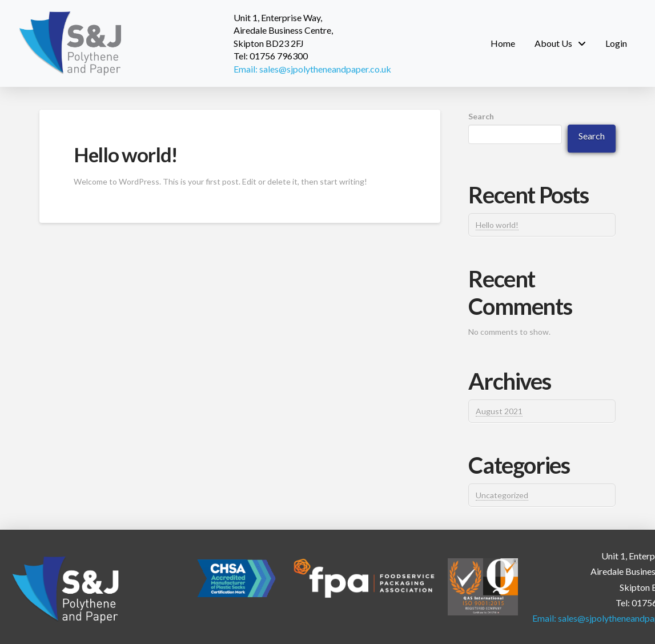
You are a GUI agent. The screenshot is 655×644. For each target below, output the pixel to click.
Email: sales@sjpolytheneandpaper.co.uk (312, 69)
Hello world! (126, 154)
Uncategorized (502, 495)
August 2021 (499, 411)
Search (481, 116)
